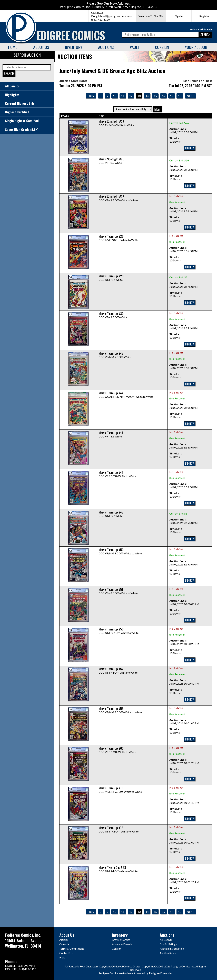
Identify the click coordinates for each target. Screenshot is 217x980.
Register (204, 16)
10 (115, 96)
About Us (41, 47)
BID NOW (190, 148)
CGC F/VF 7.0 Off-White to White (119, 238)
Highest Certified (17, 112)
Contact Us (66, 953)
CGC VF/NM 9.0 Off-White (115, 355)
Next (190, 96)
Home (13, 47)
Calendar (65, 944)
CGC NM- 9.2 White (111, 278)
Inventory (74, 47)
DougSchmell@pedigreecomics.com (112, 16)
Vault (135, 47)
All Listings (166, 940)
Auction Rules (168, 953)
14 (147, 96)
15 (155, 96)
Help (62, 957)
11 (123, 96)
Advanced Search (201, 29)
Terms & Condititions (72, 949)
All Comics (12, 86)
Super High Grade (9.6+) (22, 129)
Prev (91, 96)
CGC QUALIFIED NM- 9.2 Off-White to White (126, 395)
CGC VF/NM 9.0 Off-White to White (120, 552)
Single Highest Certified (22, 121)
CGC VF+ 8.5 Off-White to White (118, 199)
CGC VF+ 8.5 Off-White (113, 316)
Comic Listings (168, 944)
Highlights (12, 95)
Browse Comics (121, 940)
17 (172, 96)
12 (131, 96)
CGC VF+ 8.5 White (111, 161)
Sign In (179, 16)
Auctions (106, 47)
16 (163, 96)
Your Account (197, 47)
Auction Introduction (172, 949)
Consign (162, 47)
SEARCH (205, 35)
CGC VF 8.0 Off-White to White (117, 474)
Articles (64, 940)
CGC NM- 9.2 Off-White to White (119, 631)
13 (139, 96)
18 (180, 96)
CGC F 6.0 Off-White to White (116, 124)
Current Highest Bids (20, 103)
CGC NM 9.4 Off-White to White (118, 671)
